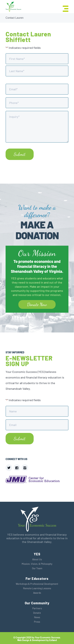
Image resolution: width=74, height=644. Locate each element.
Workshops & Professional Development (37, 584)
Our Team (37, 568)
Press (37, 622)
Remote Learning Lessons (37, 588)
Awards (37, 593)
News (37, 617)
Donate (37, 613)
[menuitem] (64, 8)
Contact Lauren (15, 18)
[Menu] (64, 8)
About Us (37, 559)
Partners (37, 608)
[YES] (13, 7)
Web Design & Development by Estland (37, 640)
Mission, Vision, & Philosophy (37, 564)
